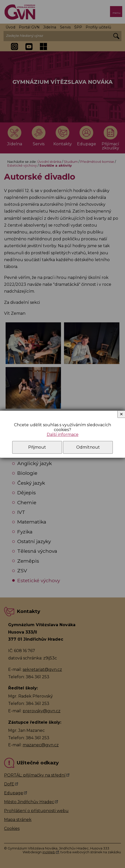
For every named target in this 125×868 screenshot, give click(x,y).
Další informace (63, 435)
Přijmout (37, 447)
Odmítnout (88, 447)
